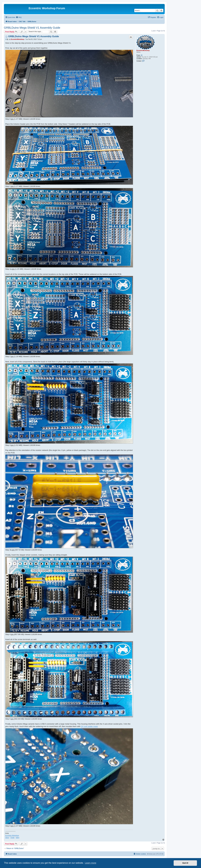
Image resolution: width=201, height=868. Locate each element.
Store (7, 838)
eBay (18, 838)
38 (142, 55)
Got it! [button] (185, 863)
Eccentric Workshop (12, 835)
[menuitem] (19, 17)
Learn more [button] (90, 863)
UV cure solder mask (89, 726)
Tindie (12, 838)
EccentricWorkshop (143, 51)
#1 (6, 39)
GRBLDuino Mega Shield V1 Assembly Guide (32, 28)
